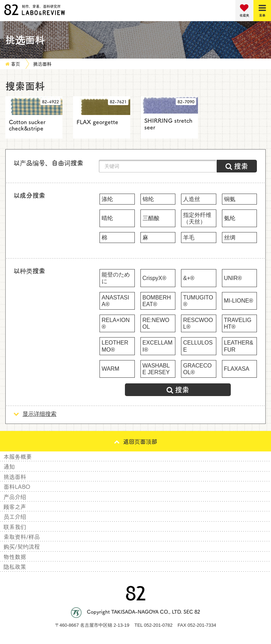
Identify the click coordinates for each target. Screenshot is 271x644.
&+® (189, 278)
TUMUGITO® (198, 301)
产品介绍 (15, 497)
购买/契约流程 (22, 546)
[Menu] (262, 11)
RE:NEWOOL (156, 323)
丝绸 (230, 238)
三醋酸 (151, 218)
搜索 (178, 390)
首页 (16, 64)
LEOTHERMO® (115, 346)
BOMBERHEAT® (157, 301)
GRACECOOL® (197, 369)
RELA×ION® (116, 323)
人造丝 (192, 199)
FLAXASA (237, 369)
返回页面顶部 (135, 441)
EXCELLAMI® (158, 346)
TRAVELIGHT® (238, 323)
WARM (110, 369)
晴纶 (107, 218)
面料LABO (17, 486)
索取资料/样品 (22, 536)
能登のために (116, 278)
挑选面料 (42, 64)
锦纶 (148, 199)
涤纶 (107, 199)
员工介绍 (15, 516)
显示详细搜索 (35, 414)
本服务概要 (18, 456)
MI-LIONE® (239, 301)
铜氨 (230, 199)
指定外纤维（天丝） (197, 218)
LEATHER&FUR (239, 346)
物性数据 (15, 557)
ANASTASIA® (115, 301)
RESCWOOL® (198, 323)
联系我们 (15, 527)
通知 (9, 466)
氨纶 (230, 218)
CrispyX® (155, 278)
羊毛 (189, 238)
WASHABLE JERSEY (156, 369)
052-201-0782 (158, 625)
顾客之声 (15, 506)
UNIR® (233, 278)
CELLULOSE (198, 346)
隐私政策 (15, 566)
